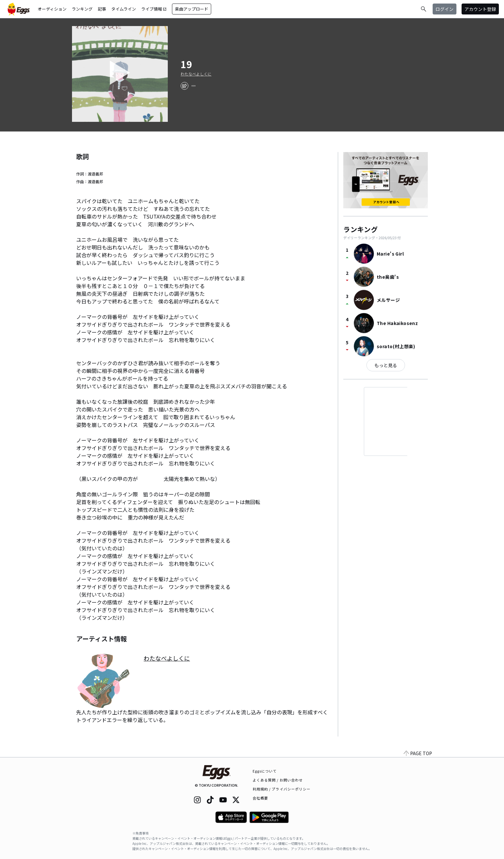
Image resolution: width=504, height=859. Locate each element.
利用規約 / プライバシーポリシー (282, 789)
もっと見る (386, 365)
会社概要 (260, 798)
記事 (102, 9)
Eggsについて (265, 771)
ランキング (82, 9)
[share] (184, 86)
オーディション (52, 9)
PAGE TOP (418, 753)
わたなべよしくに (196, 74)
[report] (194, 86)
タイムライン (124, 9)
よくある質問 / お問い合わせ (278, 780)
